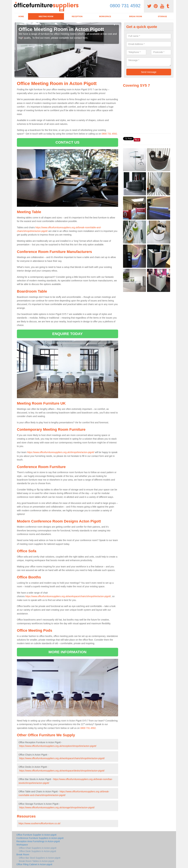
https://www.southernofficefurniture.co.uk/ (40, 823)
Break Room (136, 16)
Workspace (105, 16)
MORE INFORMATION (68, 652)
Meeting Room (46, 16)
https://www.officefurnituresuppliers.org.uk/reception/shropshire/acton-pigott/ (58, 746)
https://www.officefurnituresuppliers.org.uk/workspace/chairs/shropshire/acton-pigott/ (68, 596)
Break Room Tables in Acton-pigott (37, 861)
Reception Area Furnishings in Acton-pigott (38, 841)
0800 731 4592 (125, 6)
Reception (77, 16)
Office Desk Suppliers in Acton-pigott (37, 851)
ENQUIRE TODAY (68, 334)
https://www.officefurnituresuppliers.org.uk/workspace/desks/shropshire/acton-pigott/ (62, 771)
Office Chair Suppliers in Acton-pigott (38, 848)
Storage (162, 16)
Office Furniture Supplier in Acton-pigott (36, 835)
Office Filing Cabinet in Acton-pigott (34, 864)
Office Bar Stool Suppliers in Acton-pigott (40, 858)
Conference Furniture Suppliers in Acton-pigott (40, 838)
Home (21, 16)
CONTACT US (67, 142)
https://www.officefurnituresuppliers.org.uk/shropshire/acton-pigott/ (61, 452)
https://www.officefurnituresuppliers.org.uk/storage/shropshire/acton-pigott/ (57, 807)
